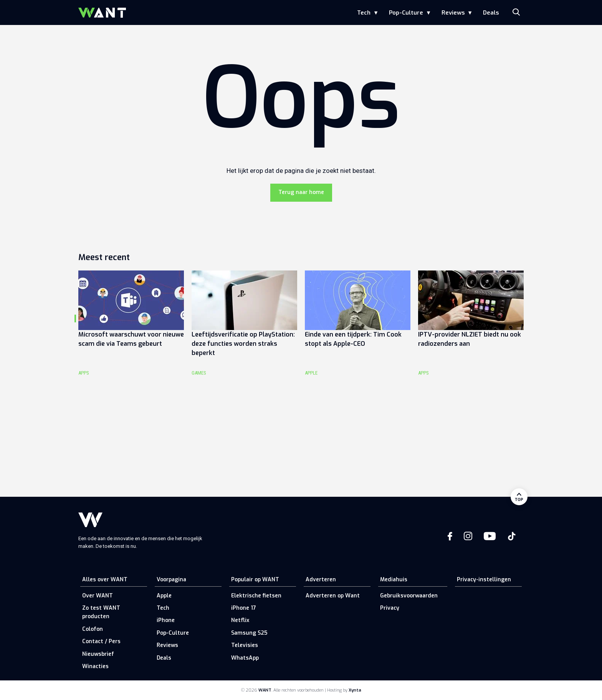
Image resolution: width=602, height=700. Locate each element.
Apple (164, 596)
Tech (364, 13)
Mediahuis (394, 580)
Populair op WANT (255, 580)
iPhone (166, 620)
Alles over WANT (105, 580)
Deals (491, 13)
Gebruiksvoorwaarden (409, 596)
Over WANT (98, 596)
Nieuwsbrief (98, 654)
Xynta (355, 690)
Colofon (93, 629)
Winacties (95, 666)
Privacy (390, 608)
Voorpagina (171, 580)
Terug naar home (301, 192)
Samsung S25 (249, 633)
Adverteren (321, 580)
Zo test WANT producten (101, 612)
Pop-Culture (406, 13)
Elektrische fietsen (256, 596)
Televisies (245, 645)
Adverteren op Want (333, 596)
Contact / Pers (101, 641)
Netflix (240, 620)
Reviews (453, 13)
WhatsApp (245, 658)
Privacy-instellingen (484, 580)
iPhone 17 (244, 608)
